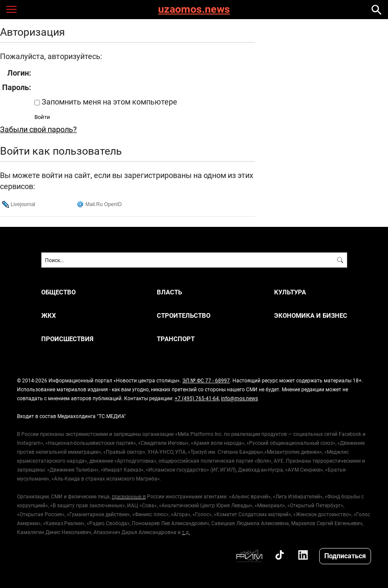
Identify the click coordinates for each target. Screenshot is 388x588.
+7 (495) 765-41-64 (197, 398)
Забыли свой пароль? (38, 129)
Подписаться (345, 555)
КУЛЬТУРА (290, 292)
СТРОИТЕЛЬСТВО (184, 315)
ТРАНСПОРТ (176, 339)
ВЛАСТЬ (169, 292)
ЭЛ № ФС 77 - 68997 (206, 380)
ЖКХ (49, 315)
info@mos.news (239, 398)
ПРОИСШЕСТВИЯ (67, 339)
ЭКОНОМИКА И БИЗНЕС (311, 315)
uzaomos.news (194, 10)
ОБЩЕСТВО (58, 292)
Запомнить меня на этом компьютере (109, 102)
